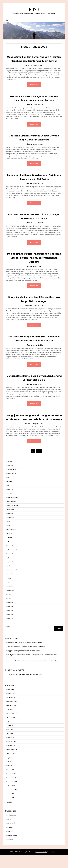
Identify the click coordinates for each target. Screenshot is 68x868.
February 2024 (11, 787)
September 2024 (12, 763)
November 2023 (12, 795)
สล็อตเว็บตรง (10, 523)
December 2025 (12, 715)
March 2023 (10, 811)
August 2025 (11, 731)
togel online (10, 575)
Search (8, 640)
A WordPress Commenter (17, 687)
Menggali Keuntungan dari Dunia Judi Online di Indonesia (25, 664)
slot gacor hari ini (12, 519)
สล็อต (8, 535)
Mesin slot (10, 844)
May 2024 (10, 779)
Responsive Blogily (41, 865)
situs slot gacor (12, 482)
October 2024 (11, 759)
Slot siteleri (10, 531)
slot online (10, 478)
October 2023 (11, 799)
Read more (34, 89)
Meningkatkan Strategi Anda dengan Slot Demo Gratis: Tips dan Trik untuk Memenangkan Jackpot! (34, 262)
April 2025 (10, 747)
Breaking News (11, 828)
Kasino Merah (11, 836)
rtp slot (9, 579)
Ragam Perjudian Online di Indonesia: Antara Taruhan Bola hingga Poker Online (32, 674)
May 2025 (10, 743)
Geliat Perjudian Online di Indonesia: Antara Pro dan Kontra (26, 660)
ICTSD (34, 9)
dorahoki (9, 495)
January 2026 (11, 711)
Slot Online (10, 852)
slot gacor (10, 503)
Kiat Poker (10, 840)
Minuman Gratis (12, 848)
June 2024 (10, 775)
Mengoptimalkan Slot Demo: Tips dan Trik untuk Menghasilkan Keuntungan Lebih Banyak (34, 61)
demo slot (10, 587)
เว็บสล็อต (9, 547)
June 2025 (10, 739)
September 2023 (12, 803)
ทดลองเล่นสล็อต (11, 515)
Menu (60, 20)
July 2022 (9, 815)
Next (39, 464)
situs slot (9, 474)
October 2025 (11, 723)
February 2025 (11, 755)
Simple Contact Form (35, 687)
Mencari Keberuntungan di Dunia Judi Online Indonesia (24, 656)
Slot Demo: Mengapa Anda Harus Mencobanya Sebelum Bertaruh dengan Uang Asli (34, 345)
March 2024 (10, 783)
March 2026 (10, 702)
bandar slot (10, 559)
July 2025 (9, 735)
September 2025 (12, 727)
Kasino (9, 832)
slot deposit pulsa (12, 563)
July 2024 (9, 771)
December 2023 (12, 791)
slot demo (10, 551)
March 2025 (10, 751)
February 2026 (11, 707)
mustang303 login (12, 511)
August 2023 (10, 807)
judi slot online (11, 487)
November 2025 (12, 719)
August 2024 (11, 767)
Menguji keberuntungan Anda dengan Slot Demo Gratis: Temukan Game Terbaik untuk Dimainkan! (34, 428)
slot (8, 491)
